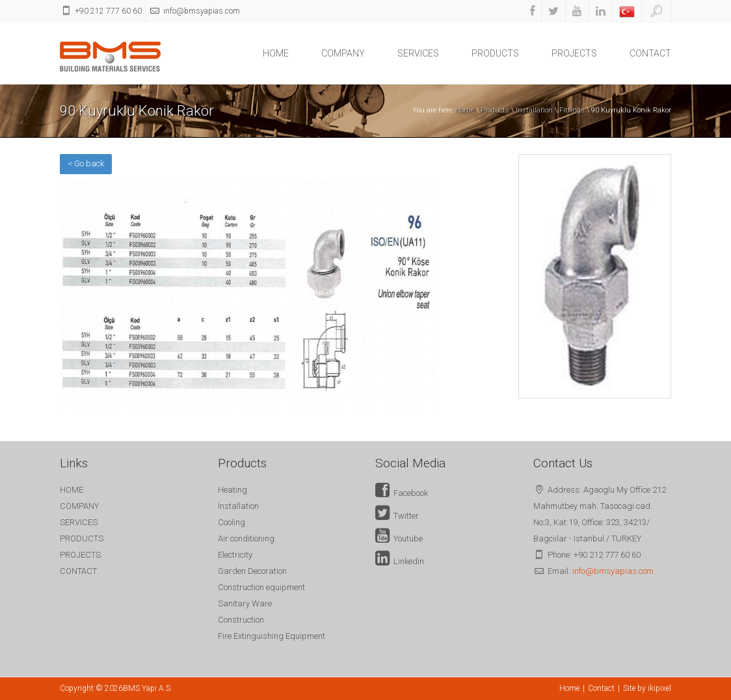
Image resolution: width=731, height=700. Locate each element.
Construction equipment (261, 587)
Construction (241, 620)
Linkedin (400, 561)
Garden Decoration (252, 571)
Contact (601, 688)
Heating (233, 490)
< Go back (86, 163)
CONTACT (650, 53)
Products (495, 110)
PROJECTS (574, 53)
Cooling (232, 522)
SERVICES (418, 53)
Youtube (399, 538)
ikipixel (659, 688)
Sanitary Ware (245, 603)
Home (465, 110)
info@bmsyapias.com (613, 571)
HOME (276, 53)
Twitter (397, 516)
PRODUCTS (495, 53)
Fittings (572, 110)
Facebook (402, 493)
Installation (534, 110)
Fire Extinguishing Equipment (272, 636)
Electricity (235, 555)
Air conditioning (246, 538)
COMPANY (343, 53)
